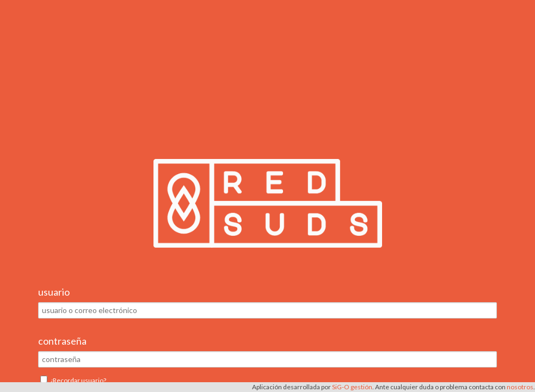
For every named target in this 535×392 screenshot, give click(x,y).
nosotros (520, 387)
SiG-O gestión (352, 387)
